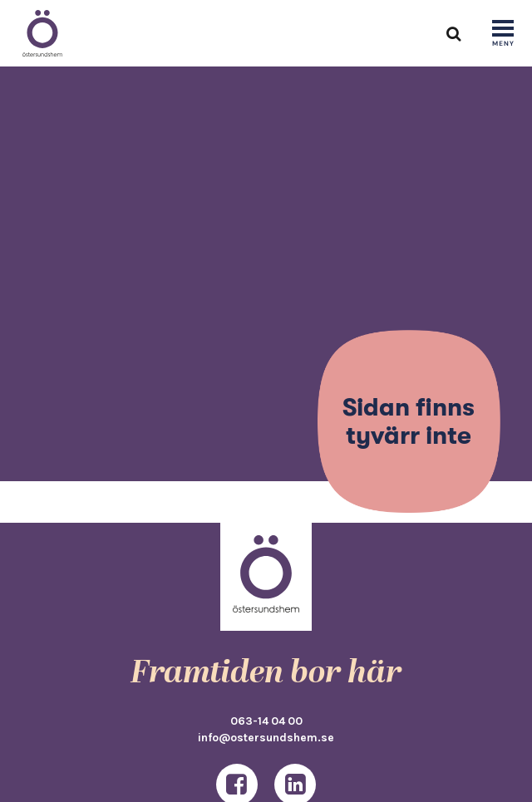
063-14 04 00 (266, 721)
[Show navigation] (503, 34)
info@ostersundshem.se (266, 737)
